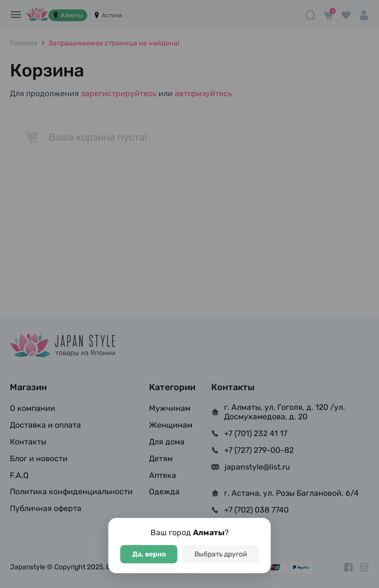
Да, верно (149, 554)
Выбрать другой (221, 554)
